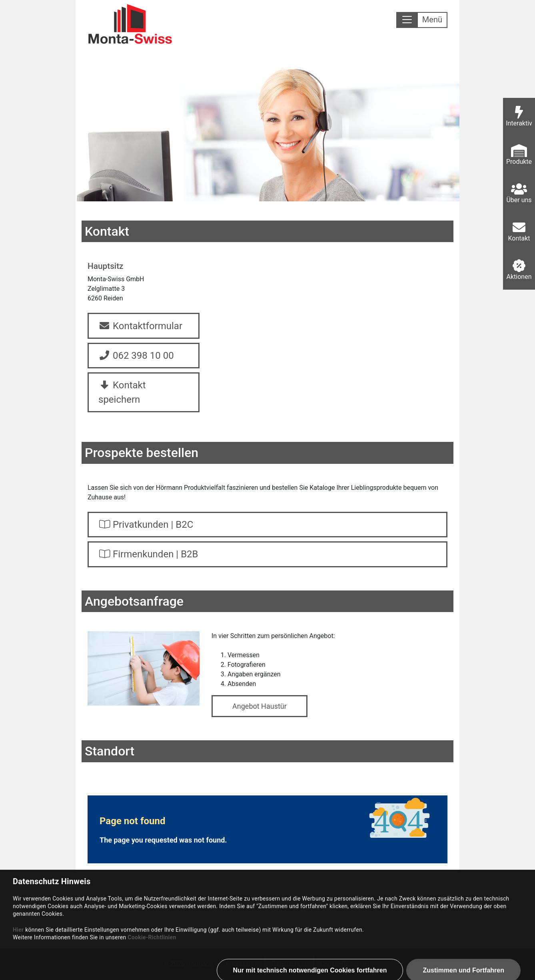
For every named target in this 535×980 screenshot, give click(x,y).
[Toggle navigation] (422, 20)
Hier (18, 970)
